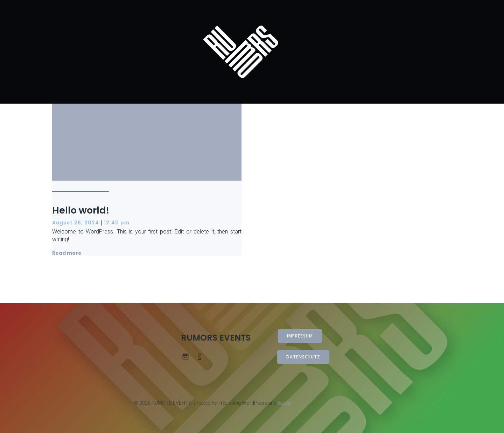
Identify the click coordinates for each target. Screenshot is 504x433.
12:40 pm (117, 223)
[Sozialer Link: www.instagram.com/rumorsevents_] (188, 356)
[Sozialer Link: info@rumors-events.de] (202, 356)
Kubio (284, 403)
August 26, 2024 (76, 223)
